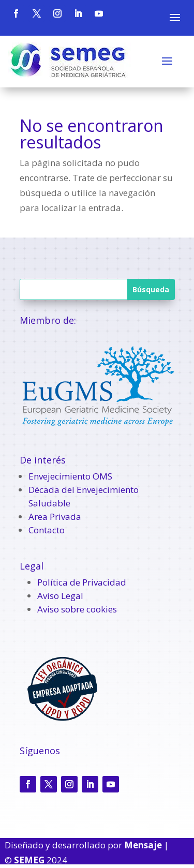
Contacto (47, 530)
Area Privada (55, 517)
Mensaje (143, 845)
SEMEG (29, 860)
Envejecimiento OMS (70, 476)
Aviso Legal (60, 596)
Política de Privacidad (82, 582)
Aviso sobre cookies (77, 609)
